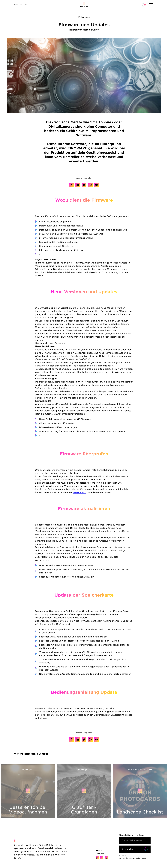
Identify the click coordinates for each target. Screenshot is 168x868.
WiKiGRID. (24, 4)
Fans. (16, 4)
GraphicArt (80, 492)
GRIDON (99, 850)
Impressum (100, 853)
